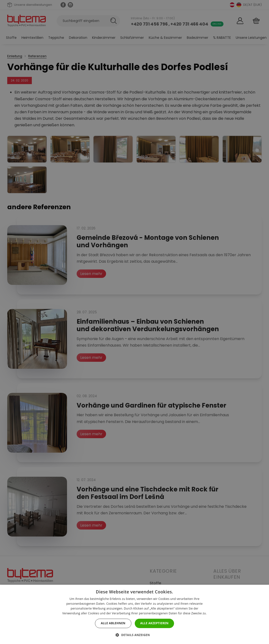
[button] (134, 635)
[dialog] (134, 322)
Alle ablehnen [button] (113, 623)
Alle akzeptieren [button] (155, 623)
